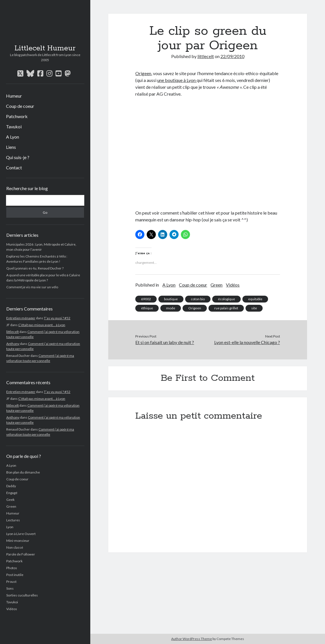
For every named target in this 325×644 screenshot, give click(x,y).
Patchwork (17, 116)
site (254, 308)
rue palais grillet (226, 308)
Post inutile (15, 575)
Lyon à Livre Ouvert (21, 534)
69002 (146, 299)
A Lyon (13, 137)
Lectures (13, 520)
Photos (12, 568)
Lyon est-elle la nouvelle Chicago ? (247, 342)
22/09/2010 (232, 56)
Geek (10, 500)
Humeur (14, 96)
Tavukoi (14, 126)
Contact (14, 167)
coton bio (198, 299)
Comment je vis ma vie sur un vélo (32, 287)
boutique (171, 299)
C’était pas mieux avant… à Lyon (42, 325)
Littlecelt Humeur (45, 48)
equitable (255, 299)
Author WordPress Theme (192, 639)
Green (11, 506)
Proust (11, 582)
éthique (147, 308)
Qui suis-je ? (18, 157)
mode (171, 308)
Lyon (10, 527)
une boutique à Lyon (177, 80)
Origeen (143, 73)
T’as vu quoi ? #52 (57, 318)
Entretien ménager (21, 318)
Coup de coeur (20, 106)
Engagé (12, 493)
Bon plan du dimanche (23, 472)
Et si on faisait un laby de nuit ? (165, 342)
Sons (10, 588)
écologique (226, 299)
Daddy (11, 486)
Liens (11, 147)
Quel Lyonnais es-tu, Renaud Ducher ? (35, 268)
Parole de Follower (21, 554)
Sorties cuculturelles (22, 595)
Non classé (15, 547)
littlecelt (13, 332)
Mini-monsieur (18, 541)
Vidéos (12, 609)
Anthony (13, 344)
